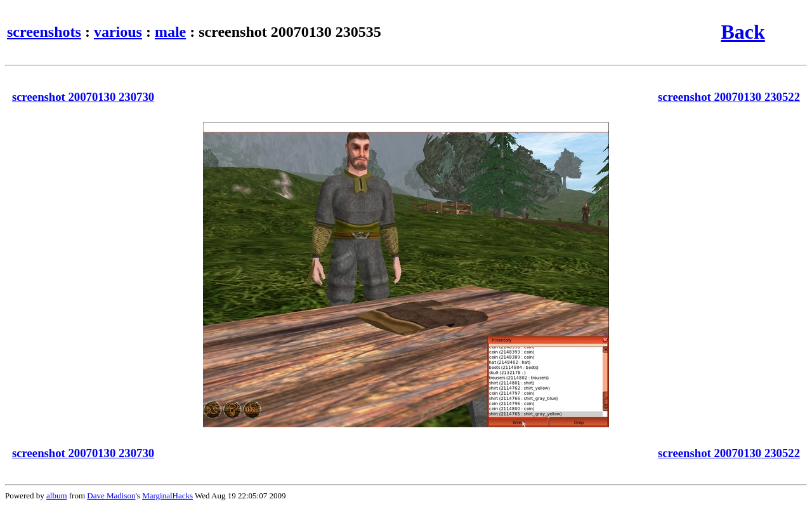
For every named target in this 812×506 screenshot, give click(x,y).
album (57, 496)
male (170, 32)
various (118, 32)
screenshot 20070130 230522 (729, 97)
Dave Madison (111, 496)
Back (743, 32)
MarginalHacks (167, 496)
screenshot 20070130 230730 (83, 97)
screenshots (44, 32)
